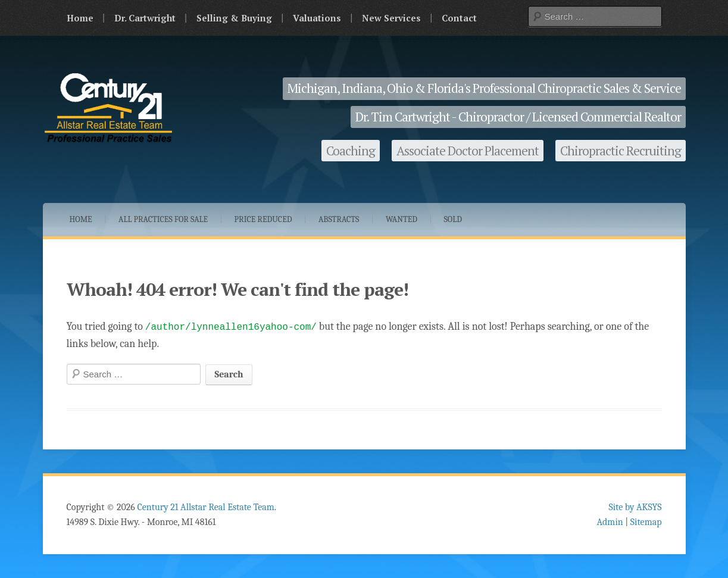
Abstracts (339, 219)
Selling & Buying (234, 18)
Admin (610, 522)
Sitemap (646, 522)
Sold (453, 219)
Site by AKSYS (635, 507)
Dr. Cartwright (145, 18)
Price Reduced (263, 219)
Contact (459, 18)
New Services (391, 18)
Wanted (402, 219)
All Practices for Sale (163, 219)
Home (80, 18)
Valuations (317, 18)
